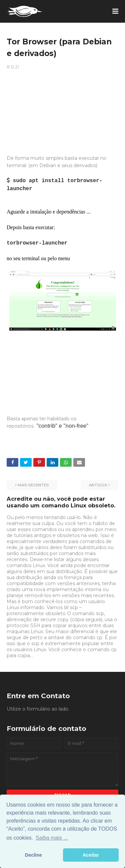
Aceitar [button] (91, 855)
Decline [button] (33, 855)
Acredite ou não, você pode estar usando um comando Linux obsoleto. (61, 502)
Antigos (98, 485)
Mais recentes (33, 485)
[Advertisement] (62, 106)
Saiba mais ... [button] (52, 838)
